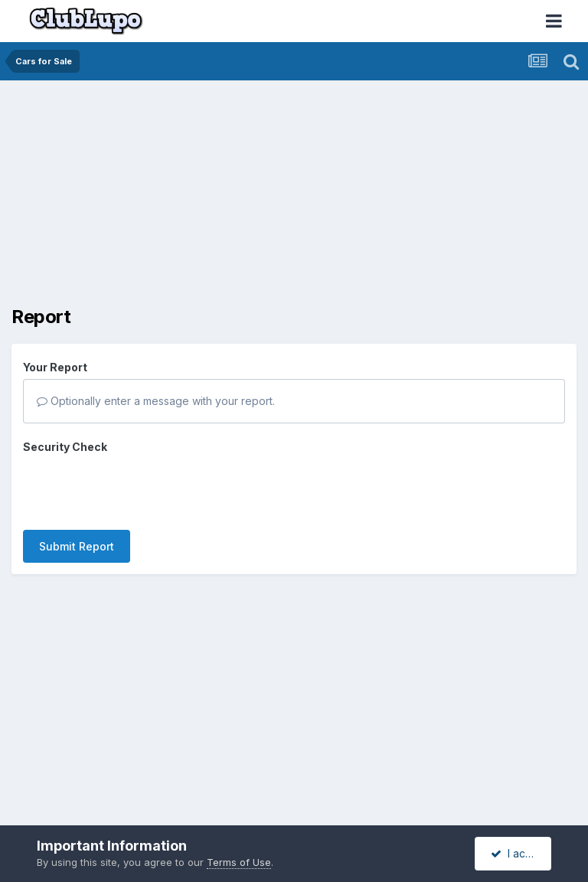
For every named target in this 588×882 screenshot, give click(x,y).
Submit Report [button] (77, 546)
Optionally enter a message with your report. (156, 401)
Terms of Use (239, 862)
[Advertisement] (191, 199)
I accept (519, 853)
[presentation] (139, 488)
